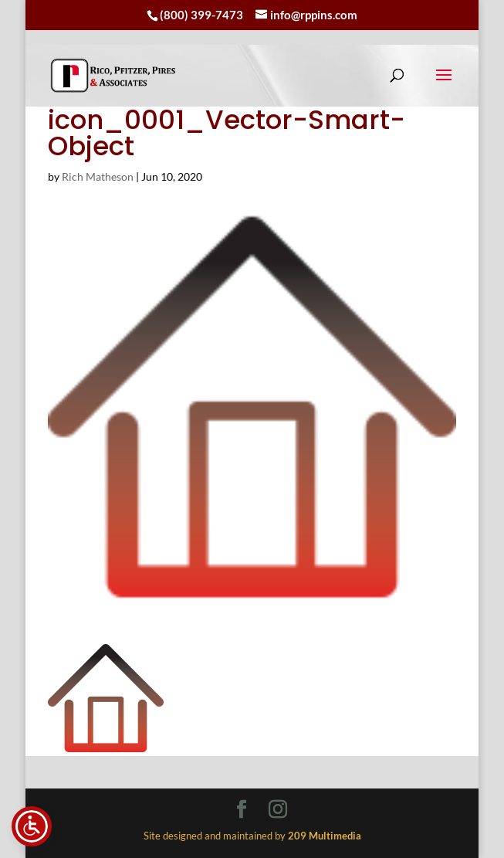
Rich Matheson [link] (98, 176)
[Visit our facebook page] (242, 810)
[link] (113, 75)
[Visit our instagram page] (278, 810)
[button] (444, 85)
